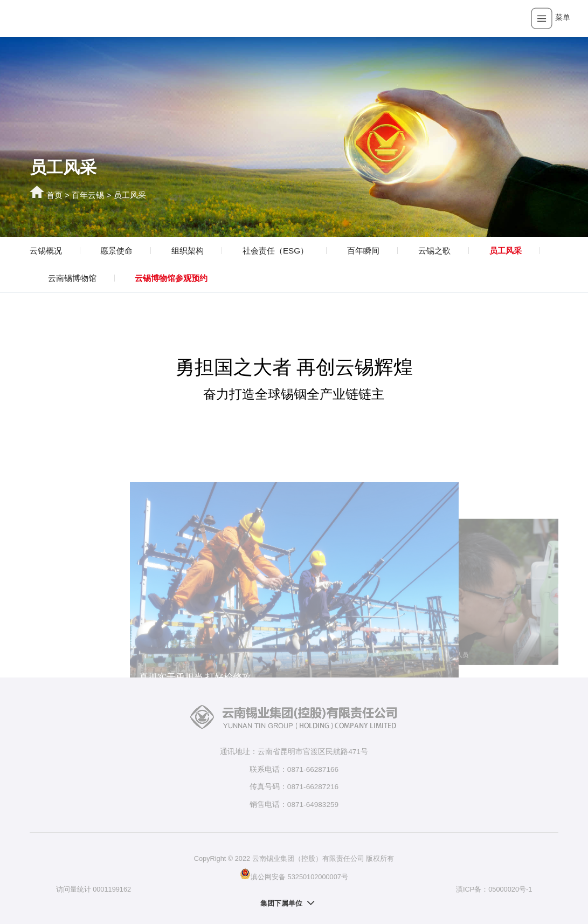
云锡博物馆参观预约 (171, 278)
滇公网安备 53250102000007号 (294, 874)
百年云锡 (88, 195)
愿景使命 (116, 251)
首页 (54, 195)
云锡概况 (46, 251)
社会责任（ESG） (275, 251)
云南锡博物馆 (72, 278)
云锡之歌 (434, 251)
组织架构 (188, 251)
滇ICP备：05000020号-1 (494, 889)
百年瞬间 (363, 251)
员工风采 (130, 195)
